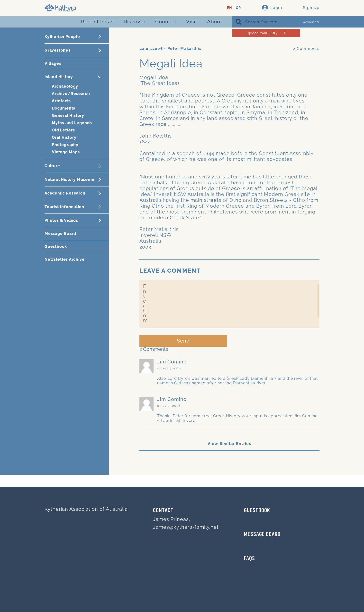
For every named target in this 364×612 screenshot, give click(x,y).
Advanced (311, 22)
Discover (135, 22)
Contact (163, 511)
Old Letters (63, 130)
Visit (192, 22)
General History (68, 116)
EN (230, 8)
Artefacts (61, 101)
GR (238, 8)
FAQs (250, 559)
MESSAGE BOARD (262, 535)
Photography (65, 145)
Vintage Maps (66, 152)
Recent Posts (97, 22)
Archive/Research (71, 94)
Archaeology (65, 86)
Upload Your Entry (266, 33)
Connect (166, 22)
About (215, 22)
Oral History (64, 137)
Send (183, 341)
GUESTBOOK (257, 511)
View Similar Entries (229, 444)
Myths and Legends (72, 123)
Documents (64, 108)
